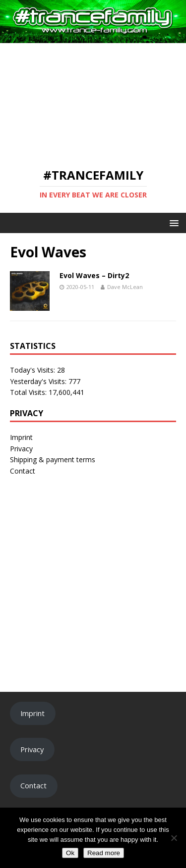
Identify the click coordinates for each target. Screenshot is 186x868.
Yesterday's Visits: (39, 381)
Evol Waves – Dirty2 (94, 275)
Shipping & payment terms (53, 459)
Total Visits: (29, 392)
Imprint (21, 437)
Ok (70, 853)
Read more (104, 853)
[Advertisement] (93, 100)
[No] (174, 838)
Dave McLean (125, 287)
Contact (23, 471)
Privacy (21, 449)
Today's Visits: (33, 370)
